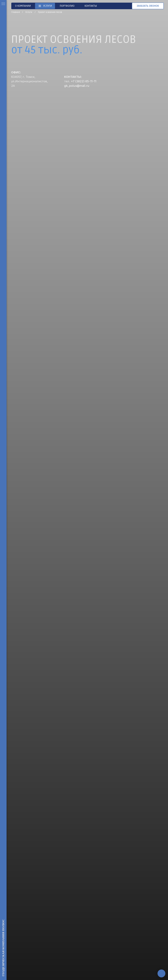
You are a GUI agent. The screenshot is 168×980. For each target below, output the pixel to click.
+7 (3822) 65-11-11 (84, 81)
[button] (148, 6)
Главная (16, 12)
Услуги (29, 12)
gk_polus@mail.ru (77, 86)
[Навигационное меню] (3, 4)
